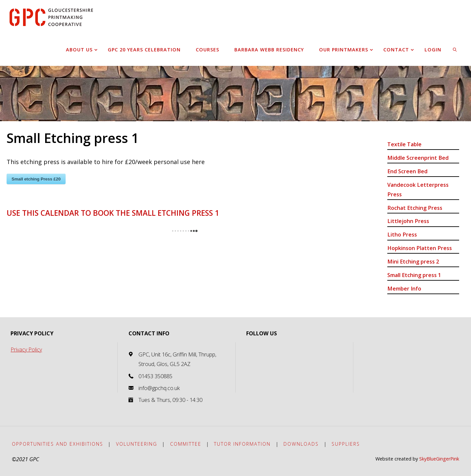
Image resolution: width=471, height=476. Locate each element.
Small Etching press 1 (414, 275)
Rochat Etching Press (415, 208)
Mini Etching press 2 (413, 262)
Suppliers (346, 444)
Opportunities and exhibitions (58, 444)
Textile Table (404, 144)
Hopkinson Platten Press (420, 248)
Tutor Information (242, 444)
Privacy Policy (26, 350)
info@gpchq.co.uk (159, 388)
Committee (186, 444)
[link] (455, 49)
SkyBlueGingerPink (439, 459)
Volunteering (137, 444)
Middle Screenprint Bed (418, 158)
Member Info (404, 289)
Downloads (301, 444)
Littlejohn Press (408, 221)
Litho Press (402, 235)
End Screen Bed (407, 171)
